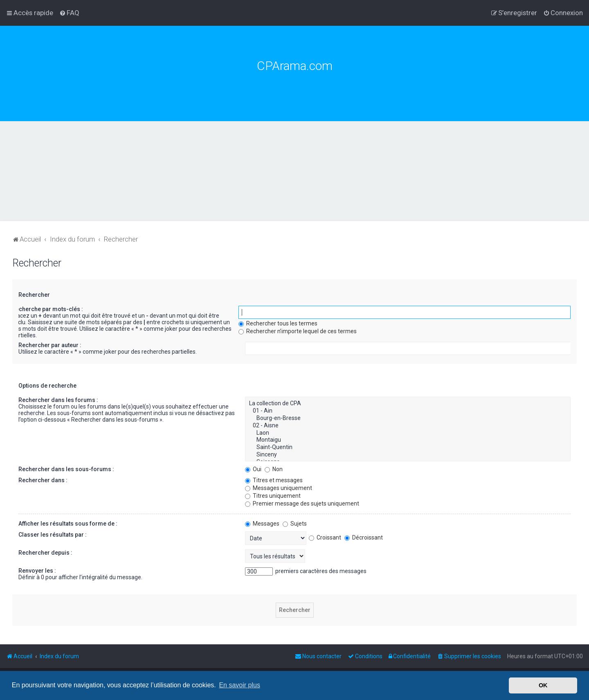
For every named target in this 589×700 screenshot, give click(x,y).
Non (274, 469)
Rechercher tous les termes (278, 323)
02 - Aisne (408, 426)
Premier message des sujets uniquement (302, 504)
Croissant (325, 537)
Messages (262, 524)
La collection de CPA (408, 404)
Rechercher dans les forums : (58, 400)
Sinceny (408, 455)
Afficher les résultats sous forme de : (68, 524)
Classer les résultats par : (53, 535)
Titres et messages (274, 480)
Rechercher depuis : (45, 553)
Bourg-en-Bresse (408, 418)
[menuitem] (69, 13)
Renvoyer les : (37, 571)
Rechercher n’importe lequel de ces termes (298, 331)
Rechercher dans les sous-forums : (66, 469)
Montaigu (408, 440)
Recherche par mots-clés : (47, 309)
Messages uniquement (279, 488)
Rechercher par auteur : (50, 345)
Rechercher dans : (43, 480)
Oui (253, 469)
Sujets (295, 524)
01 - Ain (408, 411)
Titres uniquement (273, 496)
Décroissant (364, 537)
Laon (408, 433)
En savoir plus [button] (239, 685)
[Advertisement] (294, 183)
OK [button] (543, 685)
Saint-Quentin (408, 447)
